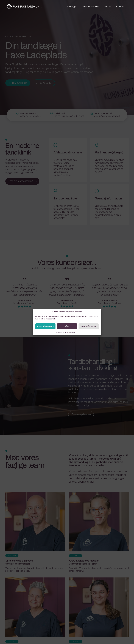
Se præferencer (89, 326)
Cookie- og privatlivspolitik (66, 332)
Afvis (67, 326)
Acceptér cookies (45, 326)
